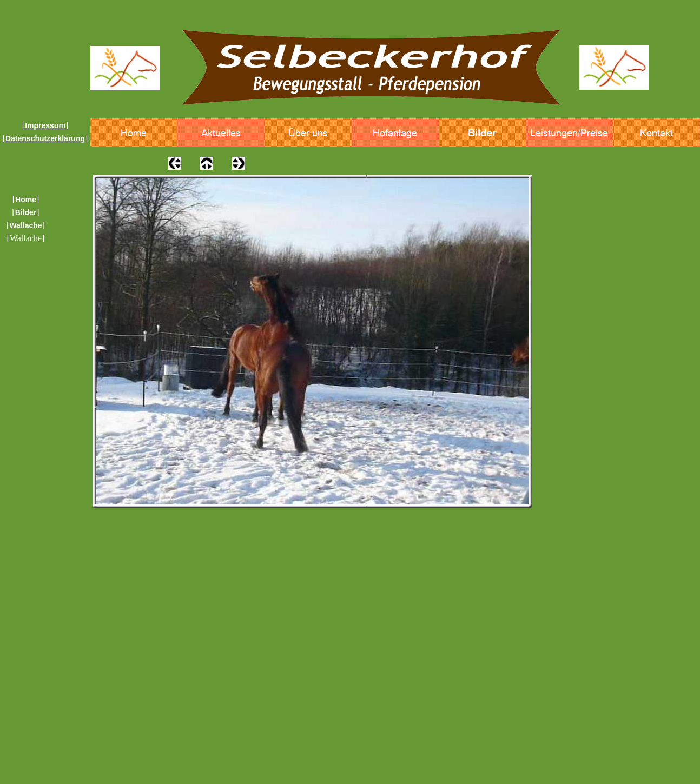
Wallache (25, 225)
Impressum (45, 125)
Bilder (26, 212)
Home (26, 200)
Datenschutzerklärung (45, 138)
